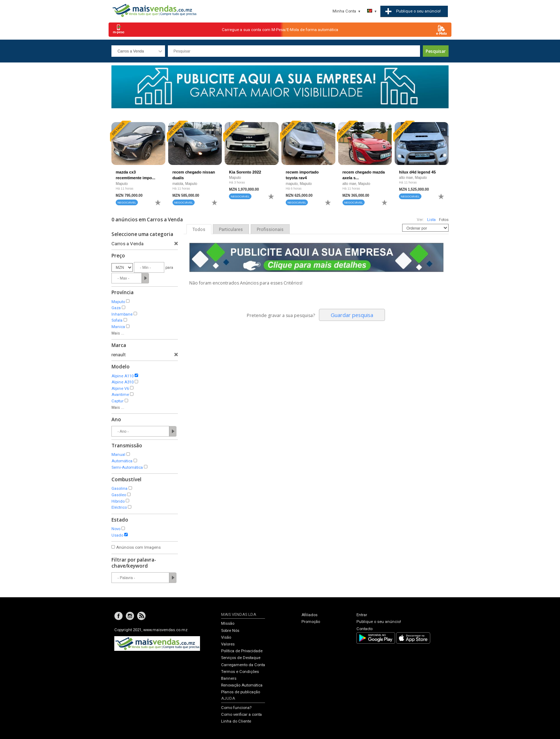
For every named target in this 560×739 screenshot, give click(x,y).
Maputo (118, 302)
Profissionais (270, 230)
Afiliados (309, 615)
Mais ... (118, 333)
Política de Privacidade (242, 651)
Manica (118, 327)
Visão (226, 637)
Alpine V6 (120, 389)
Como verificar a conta (241, 715)
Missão (228, 624)
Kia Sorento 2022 (245, 172)
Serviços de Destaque (241, 658)
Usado (117, 535)
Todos (199, 230)
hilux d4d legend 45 (417, 172)
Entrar (362, 615)
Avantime (120, 395)
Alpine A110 (122, 376)
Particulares (231, 230)
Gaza (116, 308)
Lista (431, 220)
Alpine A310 (122, 382)
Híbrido (118, 501)
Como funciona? (236, 708)
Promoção (311, 622)
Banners (229, 678)
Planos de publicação (241, 692)
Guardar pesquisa (352, 315)
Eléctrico (119, 507)
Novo (116, 529)
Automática (122, 461)
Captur (117, 401)
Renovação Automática (242, 685)
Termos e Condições (240, 672)
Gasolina (119, 489)
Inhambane (122, 314)
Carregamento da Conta (243, 665)
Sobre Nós (230, 631)
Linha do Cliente (236, 721)
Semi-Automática (127, 467)
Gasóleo (119, 495)
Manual (118, 455)
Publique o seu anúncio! (379, 622)
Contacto (364, 629)
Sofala (117, 320)
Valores (228, 644)
